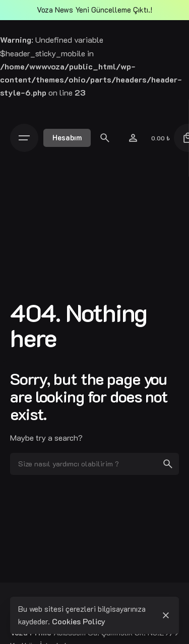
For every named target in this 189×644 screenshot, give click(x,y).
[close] (166, 615)
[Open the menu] (27, 138)
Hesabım (67, 138)
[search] (168, 464)
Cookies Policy (79, 621)
